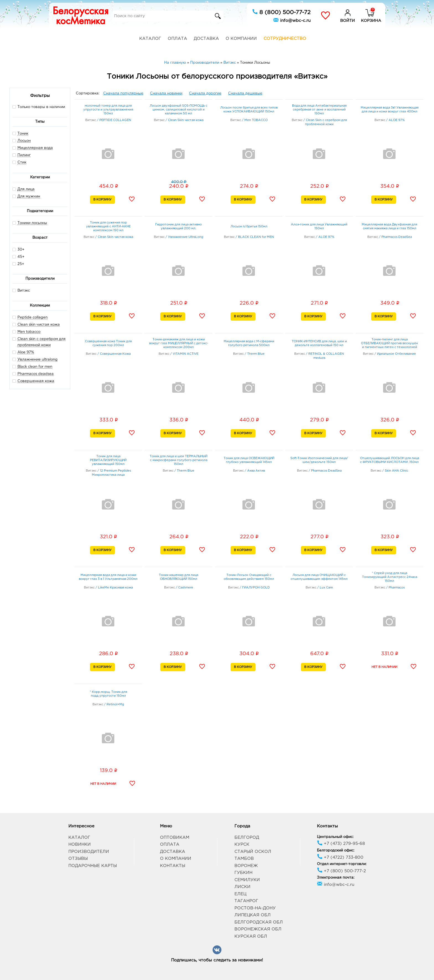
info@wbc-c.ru (292, 20)
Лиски (242, 887)
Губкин (243, 873)
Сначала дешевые (245, 93)
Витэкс (21, 290)
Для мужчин (29, 196)
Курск (242, 844)
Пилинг (24, 155)
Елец (240, 894)
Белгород (247, 838)
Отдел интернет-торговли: (342, 864)
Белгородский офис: (336, 851)
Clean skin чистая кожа (39, 325)
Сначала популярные (123, 93)
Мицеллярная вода (35, 148)
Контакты (173, 866)
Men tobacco (29, 332)
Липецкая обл (253, 915)
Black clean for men (35, 367)
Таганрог (246, 901)
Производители (89, 852)
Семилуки (247, 880)
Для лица (26, 189)
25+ (18, 264)
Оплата (177, 39)
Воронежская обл (258, 929)
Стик (22, 162)
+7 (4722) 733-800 (340, 857)
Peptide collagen (33, 317)
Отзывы (78, 859)
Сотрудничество (285, 39)
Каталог (150, 39)
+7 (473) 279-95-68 (341, 844)
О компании (241, 39)
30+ (18, 249)
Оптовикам (175, 838)
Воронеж (246, 866)
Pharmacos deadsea (36, 374)
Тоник (23, 134)
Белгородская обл (259, 922)
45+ (18, 257)
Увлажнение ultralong (38, 360)
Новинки (80, 844)
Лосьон (24, 141)
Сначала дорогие (205, 93)
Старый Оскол (253, 852)
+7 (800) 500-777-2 (341, 871)
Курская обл (251, 936)
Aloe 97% (26, 352)
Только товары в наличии (39, 107)
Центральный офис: (335, 837)
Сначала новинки (166, 93)
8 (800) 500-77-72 (281, 12)
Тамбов (244, 859)
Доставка (206, 39)
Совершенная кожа (36, 381)
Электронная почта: (336, 878)
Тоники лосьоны (32, 223)
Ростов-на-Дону (255, 908)
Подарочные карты (93, 866)
